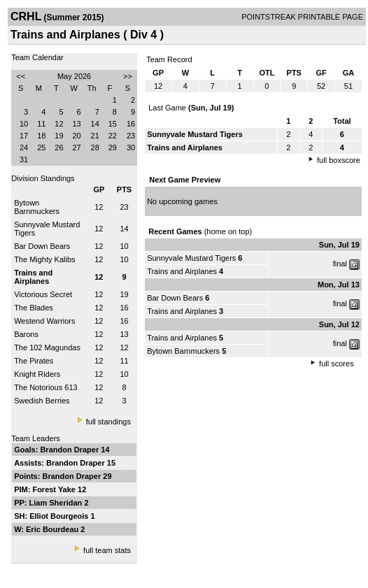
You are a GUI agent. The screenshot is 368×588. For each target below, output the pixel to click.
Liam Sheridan (57, 503)
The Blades (34, 308)
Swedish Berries (42, 401)
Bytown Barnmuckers (37, 207)
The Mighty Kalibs (44, 259)
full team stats (107, 550)
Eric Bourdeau (53, 529)
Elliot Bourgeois (60, 516)
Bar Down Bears (42, 246)
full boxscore (339, 160)
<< (21, 76)
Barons (26, 334)
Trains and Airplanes (182, 271)
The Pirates (34, 361)
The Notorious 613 (46, 387)
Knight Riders (37, 374)
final (340, 264)
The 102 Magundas (47, 347)
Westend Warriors (44, 321)
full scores (337, 364)
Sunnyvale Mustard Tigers (191, 258)
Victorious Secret (43, 294)
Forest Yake (55, 489)
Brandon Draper (70, 450)
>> (128, 76)
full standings (108, 422)
